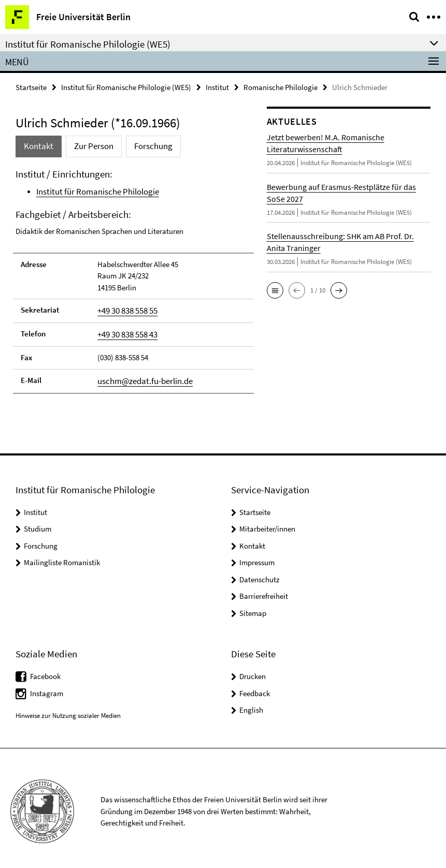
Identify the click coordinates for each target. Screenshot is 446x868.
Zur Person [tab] (88, 145)
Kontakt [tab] (37, 145)
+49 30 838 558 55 (124, 307)
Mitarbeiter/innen (267, 523)
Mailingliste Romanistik (62, 556)
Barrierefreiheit (264, 590)
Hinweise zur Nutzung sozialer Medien (68, 709)
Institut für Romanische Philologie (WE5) (126, 86)
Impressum (257, 556)
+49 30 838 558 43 (124, 330)
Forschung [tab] (142, 145)
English (251, 704)
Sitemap (253, 606)
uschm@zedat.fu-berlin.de (140, 375)
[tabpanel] (133, 277)
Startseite (31, 86)
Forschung (41, 539)
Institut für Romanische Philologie (91, 190)
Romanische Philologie (280, 86)
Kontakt (252, 539)
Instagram (47, 687)
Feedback (255, 687)
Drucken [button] (253, 670)
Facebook (45, 670)
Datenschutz (259, 573)
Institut (217, 86)
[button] (275, 289)
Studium (38, 523)
